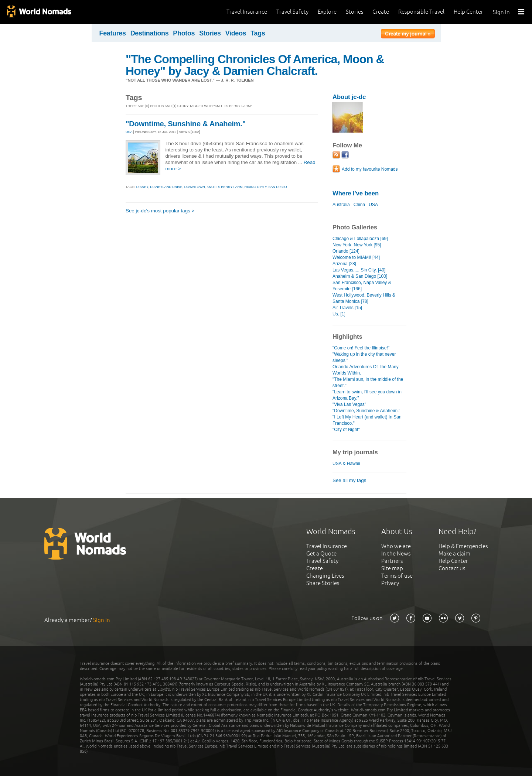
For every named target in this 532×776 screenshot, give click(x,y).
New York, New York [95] (357, 245)
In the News (396, 553)
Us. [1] (339, 314)
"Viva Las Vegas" (349, 404)
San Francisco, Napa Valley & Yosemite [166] (362, 286)
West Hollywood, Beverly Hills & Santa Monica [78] (364, 298)
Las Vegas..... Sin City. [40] (359, 270)
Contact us (452, 568)
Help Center (468, 12)
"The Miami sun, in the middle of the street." (368, 382)
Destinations (150, 33)
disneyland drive (166, 187)
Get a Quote (321, 553)
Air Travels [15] (347, 308)
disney (142, 187)
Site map (392, 568)
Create (381, 12)
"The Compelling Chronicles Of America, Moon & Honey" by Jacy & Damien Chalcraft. (255, 65)
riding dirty (256, 187)
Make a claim (454, 553)
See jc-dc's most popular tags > (160, 211)
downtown (195, 187)
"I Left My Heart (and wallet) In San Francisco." (367, 420)
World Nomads (39, 12)
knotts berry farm (225, 187)
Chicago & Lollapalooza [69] (360, 239)
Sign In (501, 12)
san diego (278, 187)
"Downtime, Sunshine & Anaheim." (186, 124)
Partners (392, 561)
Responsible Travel (421, 12)
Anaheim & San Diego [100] (360, 276)
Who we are (396, 546)
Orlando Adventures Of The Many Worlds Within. (366, 370)
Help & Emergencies (463, 546)
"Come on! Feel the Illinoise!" (361, 348)
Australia (341, 205)
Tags (258, 33)
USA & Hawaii (346, 464)
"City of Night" (346, 430)
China (359, 205)
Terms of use (397, 576)
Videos (236, 33)
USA (129, 132)
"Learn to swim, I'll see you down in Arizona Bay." (367, 395)
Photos (184, 33)
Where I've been (356, 193)
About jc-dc (349, 97)
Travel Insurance (247, 12)
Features (113, 33)
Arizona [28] (344, 264)
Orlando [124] (346, 251)
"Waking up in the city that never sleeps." (364, 357)
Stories (354, 12)
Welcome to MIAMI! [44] (356, 257)
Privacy (390, 583)
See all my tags (349, 480)
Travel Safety (292, 12)
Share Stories (323, 583)
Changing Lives (325, 576)
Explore (327, 12)
